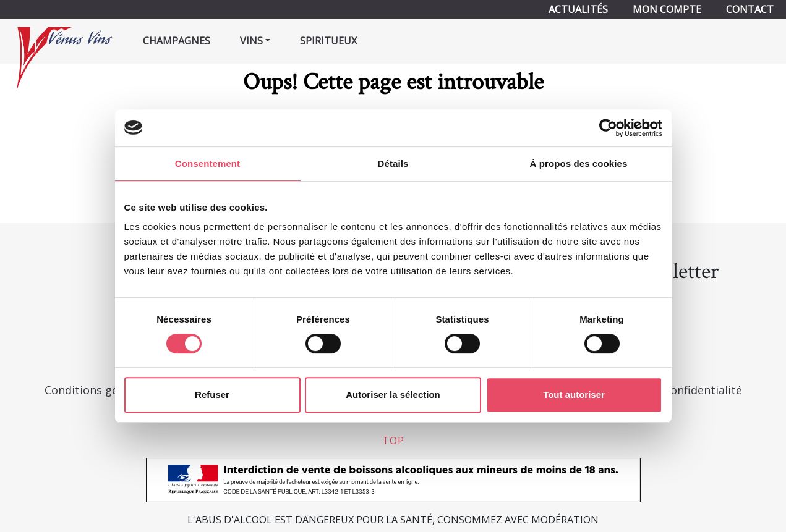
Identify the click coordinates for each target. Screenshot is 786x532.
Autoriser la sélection (393, 395)
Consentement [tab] (207, 163)
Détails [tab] (393, 163)
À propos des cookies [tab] (579, 163)
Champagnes (177, 41)
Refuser (212, 395)
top (393, 441)
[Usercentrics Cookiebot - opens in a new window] (608, 128)
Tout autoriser (574, 395)
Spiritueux (328, 41)
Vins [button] (251, 41)
